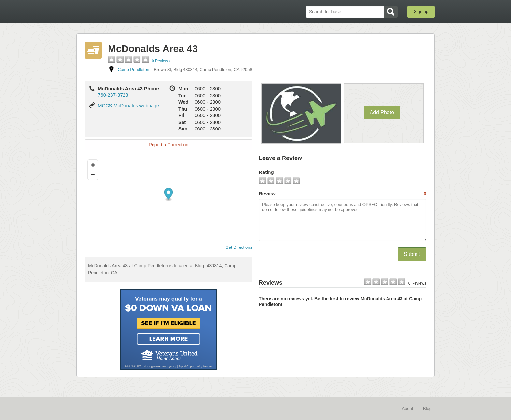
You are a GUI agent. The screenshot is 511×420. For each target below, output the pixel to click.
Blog (427, 408)
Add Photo (382, 112)
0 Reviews (161, 61)
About (407, 408)
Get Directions (236, 247)
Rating (266, 172)
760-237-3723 (113, 95)
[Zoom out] (93, 175)
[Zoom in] (93, 165)
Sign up (421, 12)
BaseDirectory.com (124, 11)
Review (343, 194)
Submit (412, 254)
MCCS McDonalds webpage (128, 105)
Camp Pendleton (133, 70)
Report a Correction (168, 145)
